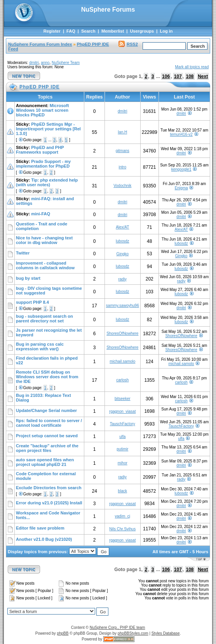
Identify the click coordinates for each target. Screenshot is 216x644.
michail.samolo (122, 361)
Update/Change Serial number (46, 410)
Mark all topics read (192, 67)
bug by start (28, 278)
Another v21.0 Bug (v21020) (44, 539)
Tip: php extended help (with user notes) (47, 182)
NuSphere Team (66, 63)
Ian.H (122, 132)
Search (88, 31)
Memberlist (113, 31)
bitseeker (123, 399)
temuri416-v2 (181, 134)
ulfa (122, 437)
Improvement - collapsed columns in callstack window (45, 265)
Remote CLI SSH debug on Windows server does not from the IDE (47, 377)
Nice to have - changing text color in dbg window (44, 240)
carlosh (122, 380)
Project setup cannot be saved (47, 436)
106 (166, 76)
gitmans (123, 151)
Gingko (122, 254)
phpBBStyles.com (133, 633)
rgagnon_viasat (122, 411)
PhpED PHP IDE (93, 44)
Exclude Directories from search (49, 488)
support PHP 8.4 (32, 302)
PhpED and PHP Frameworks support (40, 150)
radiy (122, 279)
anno (45, 63)
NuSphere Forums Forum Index (40, 44)
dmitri (34, 63)
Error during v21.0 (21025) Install (49, 503)
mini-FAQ (41, 214)
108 (190, 76)
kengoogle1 (181, 169)
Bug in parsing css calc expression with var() (40, 346)
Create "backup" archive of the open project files (47, 448)
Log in (166, 31)
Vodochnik (122, 186)
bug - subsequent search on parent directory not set (44, 319)
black (123, 491)
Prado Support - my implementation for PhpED (43, 164)
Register (52, 31)
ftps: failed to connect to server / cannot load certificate (49, 423)
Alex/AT (122, 227)
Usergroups (142, 31)
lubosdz (122, 241)
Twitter (23, 253)
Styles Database (166, 633)
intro (123, 167)
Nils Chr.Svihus (122, 529)
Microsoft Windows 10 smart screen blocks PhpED (42, 110)
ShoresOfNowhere (122, 333)
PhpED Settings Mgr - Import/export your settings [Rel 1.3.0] (48, 129)
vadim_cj (123, 516)
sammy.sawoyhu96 (123, 306)
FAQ (71, 31)
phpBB (63, 633)
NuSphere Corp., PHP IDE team (118, 628)
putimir (122, 449)
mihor (123, 463)
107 (178, 76)
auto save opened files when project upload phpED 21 (45, 462)
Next (203, 76)
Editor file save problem (40, 528)
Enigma (181, 188)
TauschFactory (123, 424)
